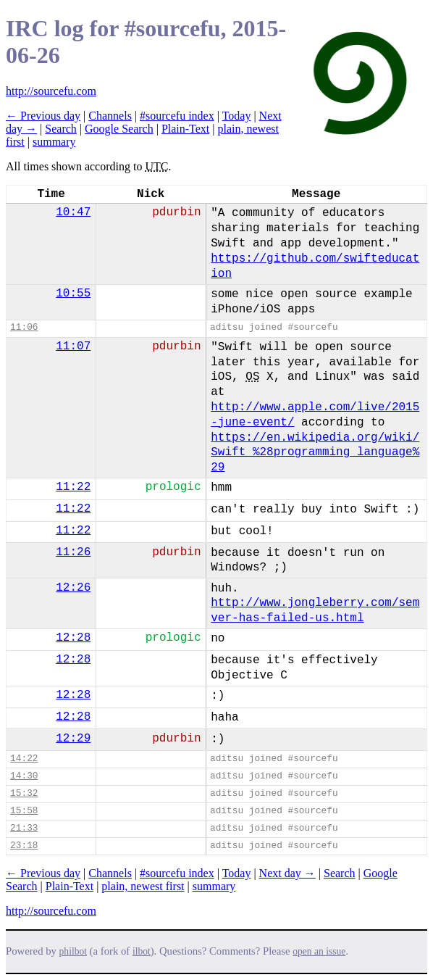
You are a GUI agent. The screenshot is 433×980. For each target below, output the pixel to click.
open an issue (319, 951)
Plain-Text (185, 129)
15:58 (24, 811)
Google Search (119, 129)
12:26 (73, 588)
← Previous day (43, 116)
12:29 (73, 739)
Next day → (287, 873)
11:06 (24, 327)
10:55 (73, 294)
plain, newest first (143, 886)
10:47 (73, 212)
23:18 (24, 846)
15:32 (24, 793)
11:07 (73, 346)
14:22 (24, 759)
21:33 (24, 828)
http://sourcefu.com (51, 91)
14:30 (24, 776)
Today (237, 116)
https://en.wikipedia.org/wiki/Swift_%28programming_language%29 (315, 453)
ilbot (142, 951)
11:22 (73, 487)
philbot (73, 951)
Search (61, 129)
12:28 (73, 638)
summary (54, 142)
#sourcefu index (177, 116)
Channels (110, 116)
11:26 (73, 552)
